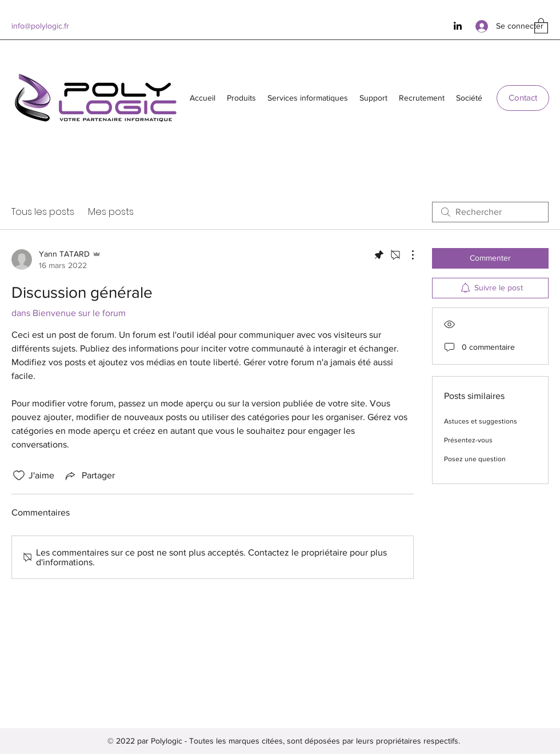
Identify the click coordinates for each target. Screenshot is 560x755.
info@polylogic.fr (40, 26)
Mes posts (111, 212)
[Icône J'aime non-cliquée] (19, 476)
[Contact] (523, 98)
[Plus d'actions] (407, 255)
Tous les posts (43, 212)
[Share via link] (89, 476)
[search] (490, 212)
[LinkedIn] (458, 26)
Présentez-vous (468, 440)
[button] (541, 25)
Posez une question (475, 459)
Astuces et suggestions (481, 421)
